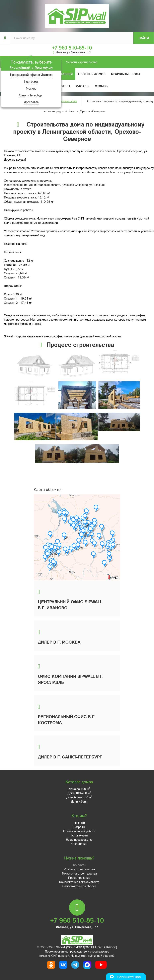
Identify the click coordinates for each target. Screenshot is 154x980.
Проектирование (79, 878)
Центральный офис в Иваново (31, 75)
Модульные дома (126, 74)
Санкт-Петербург (31, 95)
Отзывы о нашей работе (79, 831)
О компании (79, 844)
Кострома (31, 81)
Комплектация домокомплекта (79, 882)
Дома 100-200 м (79, 793)
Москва (31, 88)
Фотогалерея (61, 74)
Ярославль (31, 102)
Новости (79, 823)
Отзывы (102, 86)
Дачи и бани (79, 801)
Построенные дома (64, 101)
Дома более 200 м (79, 797)
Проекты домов (92, 74)
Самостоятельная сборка (79, 886)
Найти (144, 38)
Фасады (83, 86)
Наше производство (79, 839)
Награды (79, 827)
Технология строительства (79, 873)
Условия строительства (53, 62)
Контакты (79, 865)
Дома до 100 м (79, 789)
